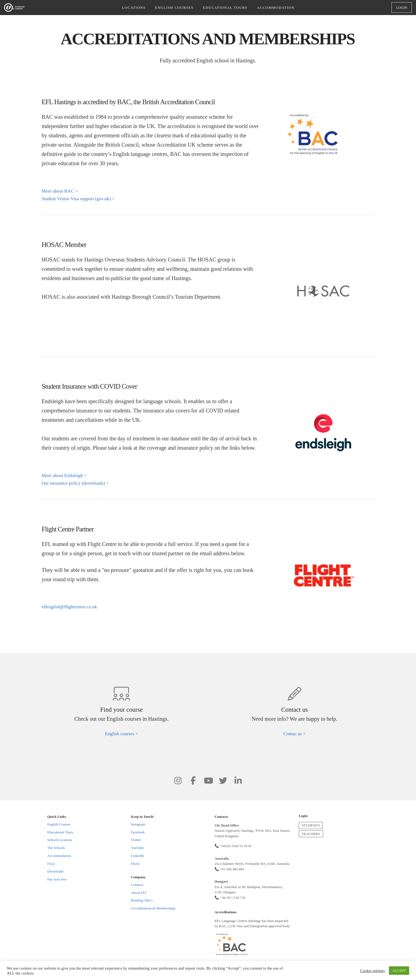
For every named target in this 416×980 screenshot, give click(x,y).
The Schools (56, 848)
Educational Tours (60, 832)
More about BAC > (60, 191)
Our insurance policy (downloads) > (75, 483)
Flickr (135, 864)
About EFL (139, 893)
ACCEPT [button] (399, 971)
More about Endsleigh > (64, 476)
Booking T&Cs (142, 900)
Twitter (136, 840)
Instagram (138, 824)
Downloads (55, 871)
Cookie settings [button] (372, 971)
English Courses (59, 824)
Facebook (138, 832)
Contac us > (295, 734)
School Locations (60, 840)
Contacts (137, 885)
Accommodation (59, 856)
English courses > (121, 734)
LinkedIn (137, 856)
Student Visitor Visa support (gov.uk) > (78, 199)
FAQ (51, 864)
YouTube (137, 848)
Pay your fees (57, 879)
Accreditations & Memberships (153, 908)
